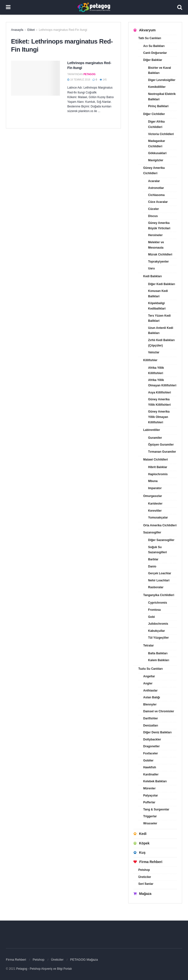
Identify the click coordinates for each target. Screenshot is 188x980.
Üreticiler (145, 877)
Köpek (141, 843)
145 (103, 80)
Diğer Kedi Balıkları (162, 284)
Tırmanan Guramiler (162, 452)
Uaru (151, 268)
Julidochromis (158, 624)
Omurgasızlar (153, 496)
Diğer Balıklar (153, 60)
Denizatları (151, 726)
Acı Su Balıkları (154, 46)
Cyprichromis (158, 603)
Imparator (155, 488)
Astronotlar (156, 188)
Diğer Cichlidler (154, 114)
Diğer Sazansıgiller (161, 540)
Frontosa (154, 610)
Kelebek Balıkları (155, 781)
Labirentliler (152, 430)
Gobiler (148, 761)
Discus (153, 216)
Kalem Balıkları (159, 660)
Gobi (151, 617)
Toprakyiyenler (158, 262)
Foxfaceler (151, 753)
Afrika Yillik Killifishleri (156, 370)
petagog (89, 74)
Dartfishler (151, 718)
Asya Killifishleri (159, 392)
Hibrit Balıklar (158, 467)
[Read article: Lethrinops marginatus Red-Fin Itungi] (35, 78)
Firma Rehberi (148, 862)
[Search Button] (180, 7)
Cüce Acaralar (158, 202)
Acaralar (154, 181)
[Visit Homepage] (94, 7)
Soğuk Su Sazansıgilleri (158, 550)
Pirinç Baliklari (158, 106)
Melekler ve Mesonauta (156, 245)
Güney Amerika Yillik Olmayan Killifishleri (159, 417)
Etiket (31, 30)
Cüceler (153, 209)
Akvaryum (145, 30)
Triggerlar (150, 816)
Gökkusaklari (157, 153)
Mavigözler (156, 160)
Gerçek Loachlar (160, 573)
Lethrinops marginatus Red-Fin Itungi (63, 30)
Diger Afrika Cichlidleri (156, 124)
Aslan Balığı (152, 697)
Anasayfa (17, 30)
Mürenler (149, 788)
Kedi (140, 834)
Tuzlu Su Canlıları (151, 669)
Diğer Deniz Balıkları (157, 732)
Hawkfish (150, 767)
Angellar (149, 676)
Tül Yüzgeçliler (158, 638)
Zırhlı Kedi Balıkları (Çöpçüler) (161, 343)
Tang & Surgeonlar (156, 809)
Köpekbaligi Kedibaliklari (157, 306)
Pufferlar (149, 802)
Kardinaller (151, 774)
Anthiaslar (150, 691)
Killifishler (150, 360)
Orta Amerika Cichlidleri (160, 525)
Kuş (139, 853)
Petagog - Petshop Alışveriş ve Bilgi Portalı (44, 969)
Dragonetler (151, 746)
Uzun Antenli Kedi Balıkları (161, 331)
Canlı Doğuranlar (155, 53)
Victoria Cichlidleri (161, 134)
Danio (152, 566)
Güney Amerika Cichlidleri (154, 171)
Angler (148, 683)
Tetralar (148, 646)
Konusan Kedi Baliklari (158, 294)
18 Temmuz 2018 (79, 80)
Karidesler (155, 504)
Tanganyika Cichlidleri (159, 595)
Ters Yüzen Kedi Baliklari (159, 318)
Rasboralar (156, 587)
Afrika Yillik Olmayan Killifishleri (162, 383)
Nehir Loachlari (159, 580)
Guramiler (155, 438)
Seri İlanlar (146, 884)
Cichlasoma (156, 195)
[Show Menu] (8, 7)
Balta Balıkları (158, 653)
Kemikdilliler (157, 87)
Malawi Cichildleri (156, 460)
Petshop (144, 870)
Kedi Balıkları (153, 276)
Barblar (153, 559)
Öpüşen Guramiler (161, 445)
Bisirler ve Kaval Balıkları (159, 70)
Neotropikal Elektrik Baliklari (162, 97)
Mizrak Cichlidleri (160, 254)
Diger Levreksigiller (162, 80)
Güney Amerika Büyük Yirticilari (159, 226)
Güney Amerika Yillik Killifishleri (159, 402)
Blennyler (150, 704)
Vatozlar (154, 352)
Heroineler (155, 235)
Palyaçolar (151, 796)
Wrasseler (150, 823)
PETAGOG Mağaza (84, 960)
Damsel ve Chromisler (159, 711)
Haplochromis (158, 474)
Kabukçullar (157, 631)
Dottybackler (152, 739)
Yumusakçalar (158, 518)
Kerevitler (155, 511)
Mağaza (142, 894)
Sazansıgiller (152, 532)
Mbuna (153, 481)
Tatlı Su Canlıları (150, 38)
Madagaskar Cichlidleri (157, 144)
